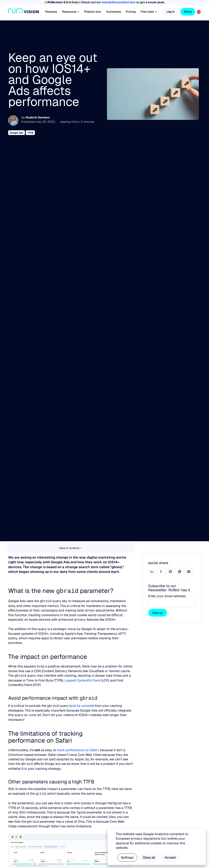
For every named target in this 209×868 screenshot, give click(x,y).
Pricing (131, 12)
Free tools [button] (149, 12)
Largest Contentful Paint (82, 680)
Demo (188, 12)
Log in (170, 12)
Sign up (158, 613)
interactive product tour (119, 2)
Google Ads (17, 133)
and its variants (82, 705)
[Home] (23, 12)
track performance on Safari (78, 749)
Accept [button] (170, 857)
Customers (114, 12)
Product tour (93, 12)
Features (51, 12)
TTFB (30, 133)
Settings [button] (127, 857)
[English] (199, 11)
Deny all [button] (149, 857)
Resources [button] (71, 12)
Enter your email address (167, 596)
